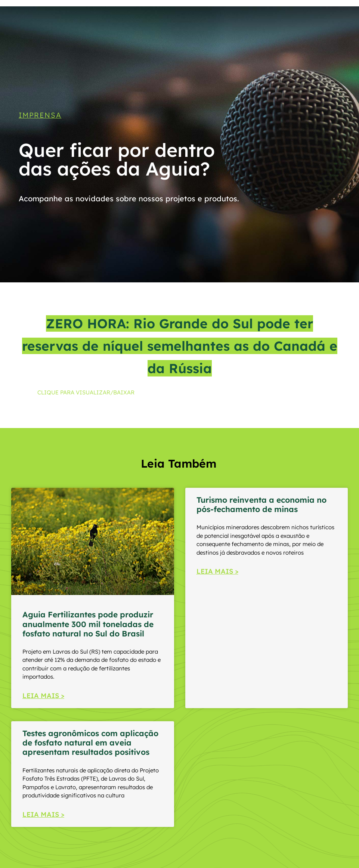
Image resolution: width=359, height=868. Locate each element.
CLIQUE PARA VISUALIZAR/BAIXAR (86, 392)
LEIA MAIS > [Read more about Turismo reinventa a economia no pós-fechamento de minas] (217, 571)
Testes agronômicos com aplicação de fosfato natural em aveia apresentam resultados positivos (90, 743)
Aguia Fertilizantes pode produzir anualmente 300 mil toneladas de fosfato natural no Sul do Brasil (88, 624)
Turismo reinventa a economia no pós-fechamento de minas (261, 504)
